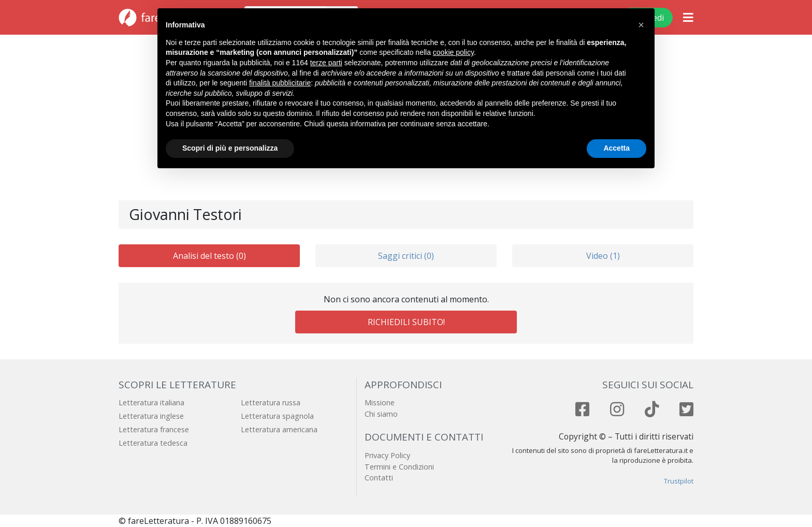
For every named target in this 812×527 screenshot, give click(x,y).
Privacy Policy (387, 455)
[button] (641, 25)
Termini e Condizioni (399, 467)
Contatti (379, 478)
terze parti (326, 63)
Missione (380, 402)
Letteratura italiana (151, 402)
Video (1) (603, 256)
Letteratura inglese (151, 416)
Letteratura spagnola (277, 416)
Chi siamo (381, 414)
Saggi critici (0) (406, 256)
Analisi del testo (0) (209, 256)
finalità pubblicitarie (280, 83)
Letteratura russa (271, 402)
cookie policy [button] (453, 52)
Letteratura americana (279, 429)
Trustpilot (679, 481)
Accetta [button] (617, 148)
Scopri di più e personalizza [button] (230, 148)
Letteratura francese (154, 429)
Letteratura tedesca (153, 443)
